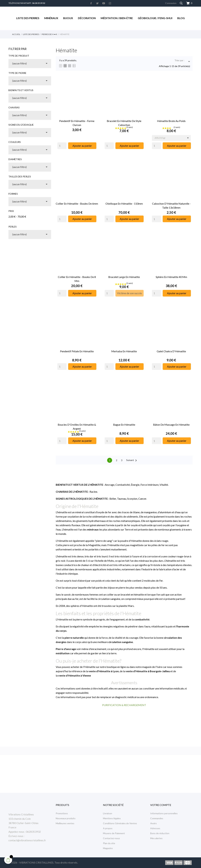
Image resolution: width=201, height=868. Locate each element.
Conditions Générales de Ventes (120, 823)
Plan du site (109, 843)
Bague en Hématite (124, 425)
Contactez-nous (111, 838)
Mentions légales (112, 818)
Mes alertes (156, 838)
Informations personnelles (164, 813)
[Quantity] (62, 146)
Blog (181, 18)
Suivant (132, 460)
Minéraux (51, 18)
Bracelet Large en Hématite (124, 277)
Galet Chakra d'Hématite (171, 351)
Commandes (157, 818)
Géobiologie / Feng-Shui (155, 18)
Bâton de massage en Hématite (171, 425)
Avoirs (153, 823)
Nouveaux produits (66, 818)
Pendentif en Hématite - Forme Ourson (77, 123)
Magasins (108, 848)
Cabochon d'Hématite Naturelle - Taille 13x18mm (171, 206)
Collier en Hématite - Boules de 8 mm (77, 279)
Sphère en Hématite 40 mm (171, 277)
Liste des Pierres (28, 18)
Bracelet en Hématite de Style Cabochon (124, 123)
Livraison (108, 813)
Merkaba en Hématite (124, 351)
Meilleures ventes (65, 823)
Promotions (62, 813)
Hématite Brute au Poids (171, 121)
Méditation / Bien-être (117, 18)
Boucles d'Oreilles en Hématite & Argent (77, 427)
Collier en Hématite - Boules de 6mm (77, 204)
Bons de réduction (160, 833)
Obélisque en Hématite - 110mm (124, 204)
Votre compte (161, 805)
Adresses (155, 828)
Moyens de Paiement (114, 833)
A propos (108, 828)
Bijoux (68, 18)
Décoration (87, 18)
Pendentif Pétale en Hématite (77, 351)
